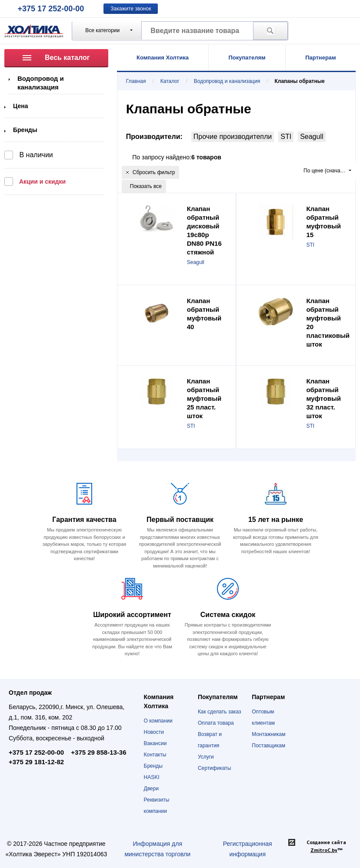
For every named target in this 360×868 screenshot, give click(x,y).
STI (286, 137)
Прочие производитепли (233, 137)
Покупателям (247, 58)
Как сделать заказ (220, 712)
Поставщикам (268, 746)
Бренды (25, 130)
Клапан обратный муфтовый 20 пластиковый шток (328, 322)
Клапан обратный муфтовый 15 (323, 222)
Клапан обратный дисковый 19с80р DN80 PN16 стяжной (204, 230)
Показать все (146, 186)
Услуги (206, 757)
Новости (154, 732)
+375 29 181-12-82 (36, 762)
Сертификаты (215, 768)
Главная (136, 81)
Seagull (312, 137)
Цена (20, 106)
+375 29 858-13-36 (98, 752)
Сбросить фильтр (151, 172)
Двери (151, 789)
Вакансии (155, 743)
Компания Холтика (163, 58)
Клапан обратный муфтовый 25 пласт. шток (204, 398)
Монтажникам (268, 734)
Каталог (170, 81)
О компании (158, 721)
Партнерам (321, 58)
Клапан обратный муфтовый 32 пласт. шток (323, 398)
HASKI (152, 777)
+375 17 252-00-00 (51, 9)
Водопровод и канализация (227, 81)
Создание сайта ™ (326, 846)
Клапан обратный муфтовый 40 (204, 314)
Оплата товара (216, 723)
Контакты (155, 755)
